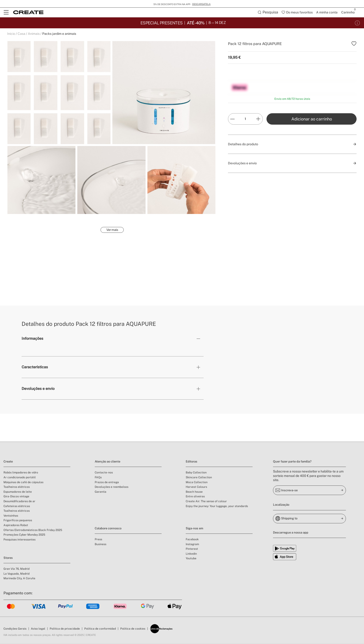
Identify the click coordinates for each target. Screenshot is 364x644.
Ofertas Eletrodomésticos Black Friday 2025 (33, 531)
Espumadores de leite (18, 492)
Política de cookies (133, 629)
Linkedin (191, 554)
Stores (8, 558)
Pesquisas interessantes (19, 540)
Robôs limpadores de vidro (21, 473)
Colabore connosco (108, 529)
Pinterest (192, 549)
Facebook (192, 540)
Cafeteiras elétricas (17, 507)
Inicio (11, 34)
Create (8, 462)
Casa (21, 34)
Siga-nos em (194, 529)
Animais (34, 34)
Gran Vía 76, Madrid (16, 569)
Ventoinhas (11, 516)
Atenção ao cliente (107, 462)
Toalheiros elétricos (17, 487)
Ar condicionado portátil (20, 478)
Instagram (192, 545)
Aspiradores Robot (16, 526)
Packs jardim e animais (59, 34)
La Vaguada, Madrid (16, 574)
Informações (32, 339)
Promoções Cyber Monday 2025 (24, 535)
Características (35, 367)
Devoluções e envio (38, 389)
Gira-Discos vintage (16, 497)
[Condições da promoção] (357, 23)
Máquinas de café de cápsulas (23, 483)
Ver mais (112, 230)
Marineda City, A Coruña (19, 579)
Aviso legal (38, 629)
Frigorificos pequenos (18, 521)
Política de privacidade (65, 629)
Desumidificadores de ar (19, 502)
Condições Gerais (15, 629)
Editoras (192, 462)
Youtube (191, 559)
